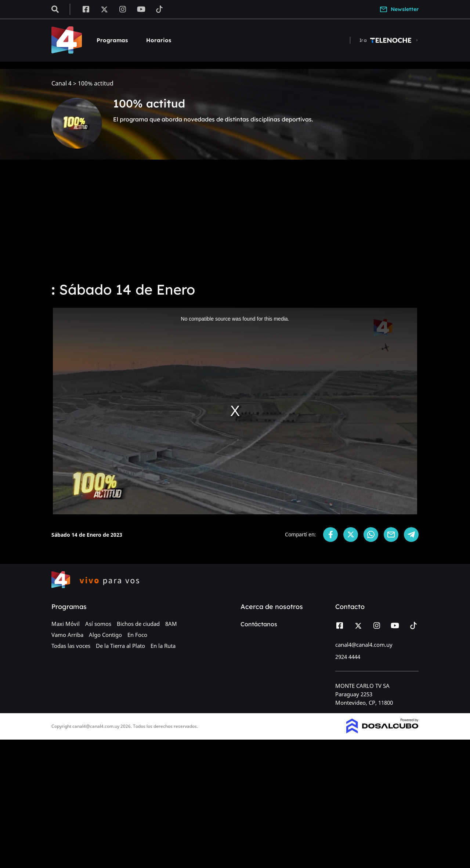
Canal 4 (62, 83)
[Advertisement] (235, 220)
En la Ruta (163, 646)
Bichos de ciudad (138, 624)
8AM (171, 624)
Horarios (159, 40)
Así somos (98, 624)
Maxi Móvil (66, 624)
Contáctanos (259, 624)
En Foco (137, 635)
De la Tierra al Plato (120, 646)
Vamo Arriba (67, 635)
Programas (112, 40)
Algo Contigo (105, 635)
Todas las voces (71, 646)
